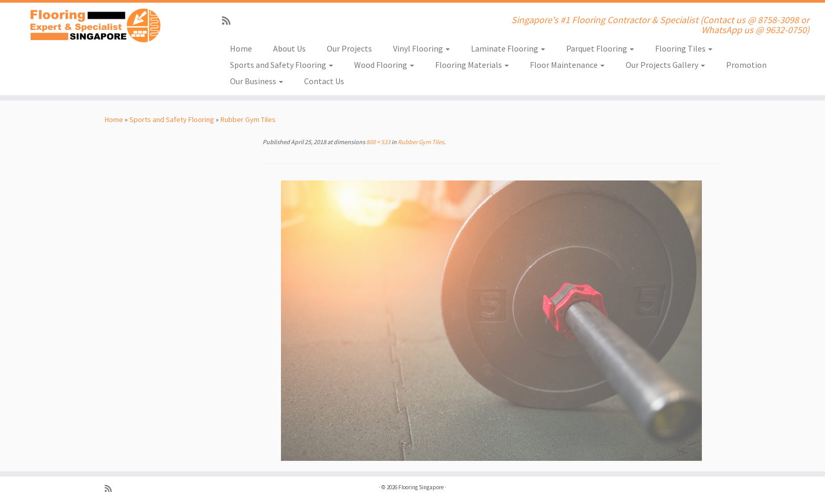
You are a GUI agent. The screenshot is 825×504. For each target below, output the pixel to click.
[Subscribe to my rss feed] (230, 21)
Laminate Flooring (508, 48)
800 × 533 (378, 142)
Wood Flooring (384, 65)
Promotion (746, 65)
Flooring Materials (472, 65)
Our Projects (349, 48)
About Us (289, 48)
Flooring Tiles (684, 48)
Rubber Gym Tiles (248, 119)
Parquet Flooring (600, 48)
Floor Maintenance (567, 65)
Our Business (256, 81)
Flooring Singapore (421, 487)
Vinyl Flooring (421, 48)
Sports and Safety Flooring (281, 65)
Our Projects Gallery (665, 65)
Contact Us (324, 81)
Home (241, 48)
